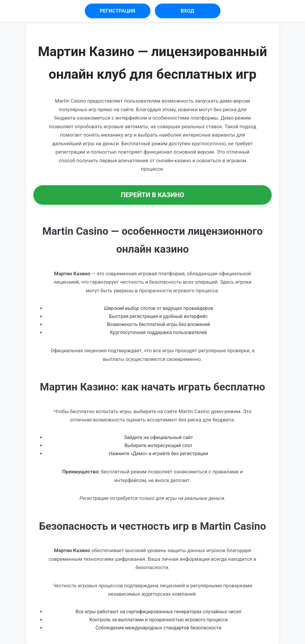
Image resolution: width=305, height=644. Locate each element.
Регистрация (118, 11)
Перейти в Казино (153, 195)
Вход (188, 11)
